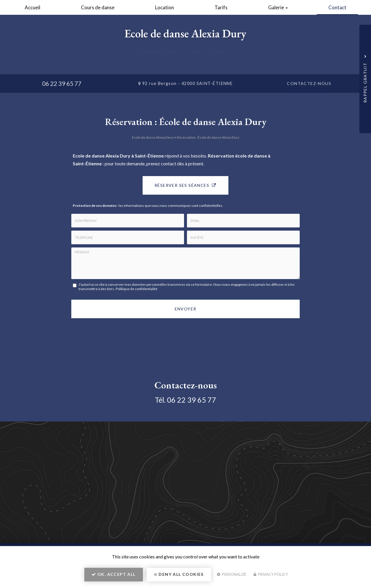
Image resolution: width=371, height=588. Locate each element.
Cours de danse (98, 7)
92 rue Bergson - (188, 83)
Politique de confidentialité (137, 289)
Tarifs (221, 7)
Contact (337, 7)
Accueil (32, 7)
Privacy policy (271, 575)
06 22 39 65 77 (62, 83)
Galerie (278, 7)
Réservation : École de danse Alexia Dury (208, 137)
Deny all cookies (179, 575)
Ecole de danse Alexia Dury (153, 137)
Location (164, 7)
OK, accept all (113, 575)
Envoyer (186, 309)
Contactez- (309, 83)
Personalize (232, 575)
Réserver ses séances (185, 185)
